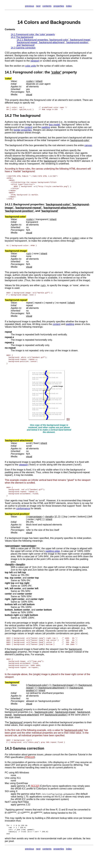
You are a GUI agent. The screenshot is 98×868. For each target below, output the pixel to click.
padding (46, 128)
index (69, 6)
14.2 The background (22, 37)
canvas (88, 146)
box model (54, 125)
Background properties (29, 209)
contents (47, 6)
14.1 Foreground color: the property (33, 34)
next (38, 6)
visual (29, 95)
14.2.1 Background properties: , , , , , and (54, 42)
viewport (35, 61)
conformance (23, 516)
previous (29, 6)
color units (31, 66)
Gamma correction (28, 760)
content (28, 128)
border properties (23, 131)
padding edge (53, 559)
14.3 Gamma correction (23, 48)
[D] (68, 426)
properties (59, 6)
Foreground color (28, 72)
